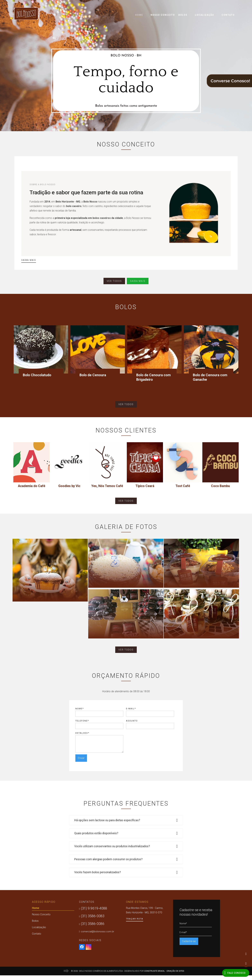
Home (139, 15)
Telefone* (82, 725)
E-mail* (131, 713)
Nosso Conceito (163, 15)
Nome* (80, 713)
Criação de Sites (175, 976)
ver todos (114, 281)
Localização (205, 15)
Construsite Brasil (155, 976)
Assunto (132, 725)
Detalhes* (82, 738)
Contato (228, 15)
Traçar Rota (135, 923)
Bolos (183, 15)
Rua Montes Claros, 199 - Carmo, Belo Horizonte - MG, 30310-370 (145, 915)
